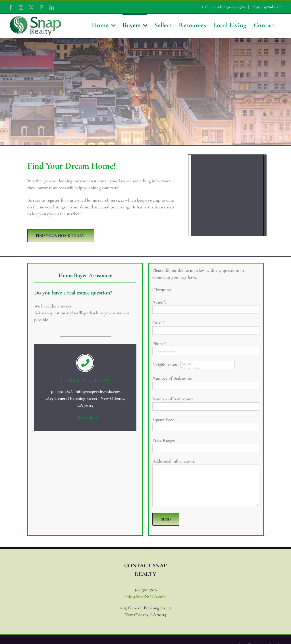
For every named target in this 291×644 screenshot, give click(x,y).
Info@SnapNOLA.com (145, 597)
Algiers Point (208, 368)
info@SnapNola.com (266, 7)
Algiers (208, 364)
